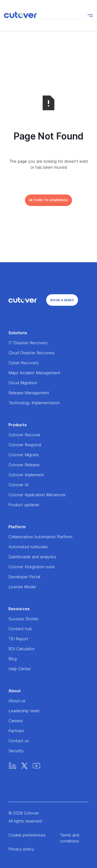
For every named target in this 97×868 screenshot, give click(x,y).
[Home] (23, 300)
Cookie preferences (27, 835)
